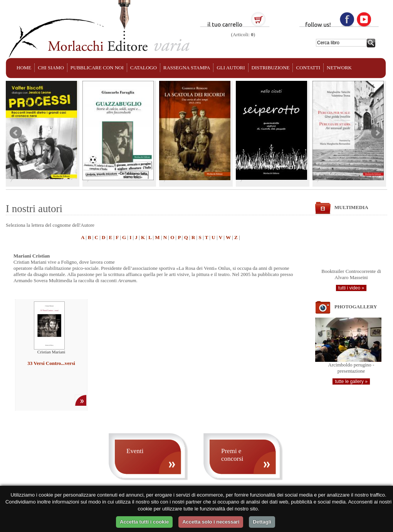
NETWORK (339, 68)
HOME (24, 68)
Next (377, 133)
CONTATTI (308, 68)
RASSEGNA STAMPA (187, 68)
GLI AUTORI (231, 68)
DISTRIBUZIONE (271, 68)
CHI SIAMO (51, 68)
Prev (16, 133)
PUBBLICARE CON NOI (97, 68)
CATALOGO (144, 68)
